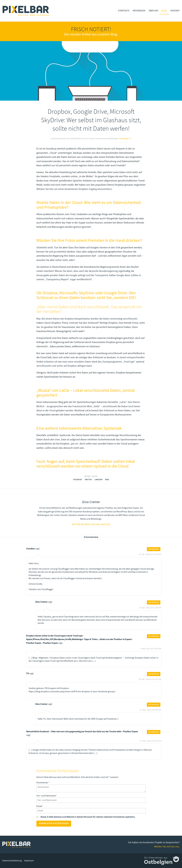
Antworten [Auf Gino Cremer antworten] (154, 602)
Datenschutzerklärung (12, 861)
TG (28, 673)
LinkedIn (98, 480)
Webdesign (124, 139)
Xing (107, 480)
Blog (164, 11)
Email (40, 806)
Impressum (29, 861)
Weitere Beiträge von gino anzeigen (91, 524)
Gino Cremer (41, 602)
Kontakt (175, 11)
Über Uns (153, 11)
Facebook (77, 480)
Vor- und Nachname (46, 796)
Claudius (30, 549)
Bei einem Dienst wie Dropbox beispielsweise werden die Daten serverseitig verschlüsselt (89, 319)
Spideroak (65, 435)
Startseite (124, 11)
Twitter (88, 480)
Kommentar (43, 783)
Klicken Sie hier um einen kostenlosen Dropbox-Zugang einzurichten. (74, 189)
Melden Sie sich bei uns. (167, 847)
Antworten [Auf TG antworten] (154, 674)
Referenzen (139, 11)
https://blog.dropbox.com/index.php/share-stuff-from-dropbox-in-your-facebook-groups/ (72, 692)
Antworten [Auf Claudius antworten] (154, 549)
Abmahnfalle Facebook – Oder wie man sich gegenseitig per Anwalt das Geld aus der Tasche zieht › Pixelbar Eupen (82, 732)
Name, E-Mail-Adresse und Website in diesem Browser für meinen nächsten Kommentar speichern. (88, 817)
